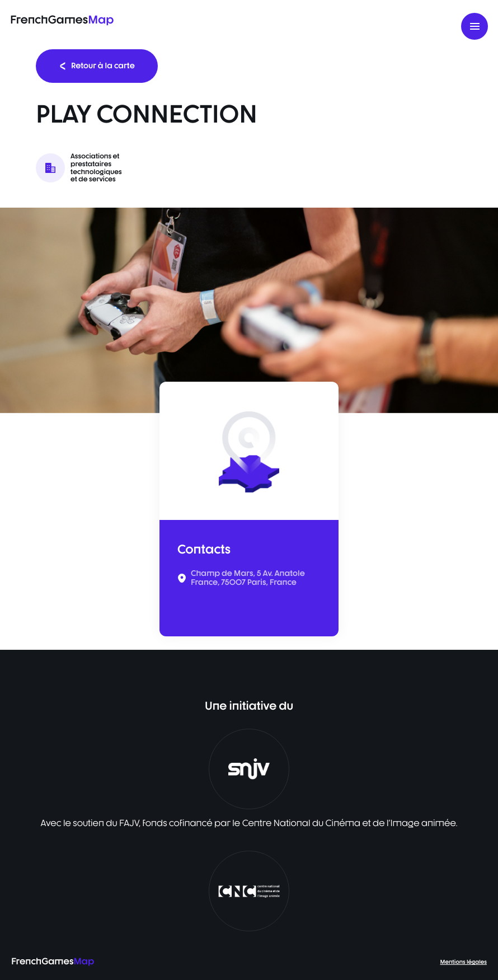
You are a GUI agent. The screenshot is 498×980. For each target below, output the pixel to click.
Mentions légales (464, 962)
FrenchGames (62, 19)
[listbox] (249, 310)
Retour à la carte (97, 66)
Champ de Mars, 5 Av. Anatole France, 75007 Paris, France (248, 578)
